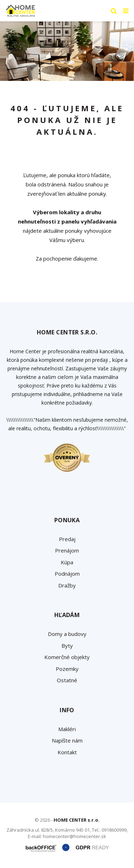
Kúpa (67, 562)
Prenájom (67, 550)
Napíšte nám (67, 740)
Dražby (67, 585)
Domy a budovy (67, 634)
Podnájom (67, 574)
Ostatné (67, 680)
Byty (67, 646)
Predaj (67, 539)
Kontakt (67, 752)
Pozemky (67, 669)
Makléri (67, 729)
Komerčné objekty (67, 657)
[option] (67, 51)
